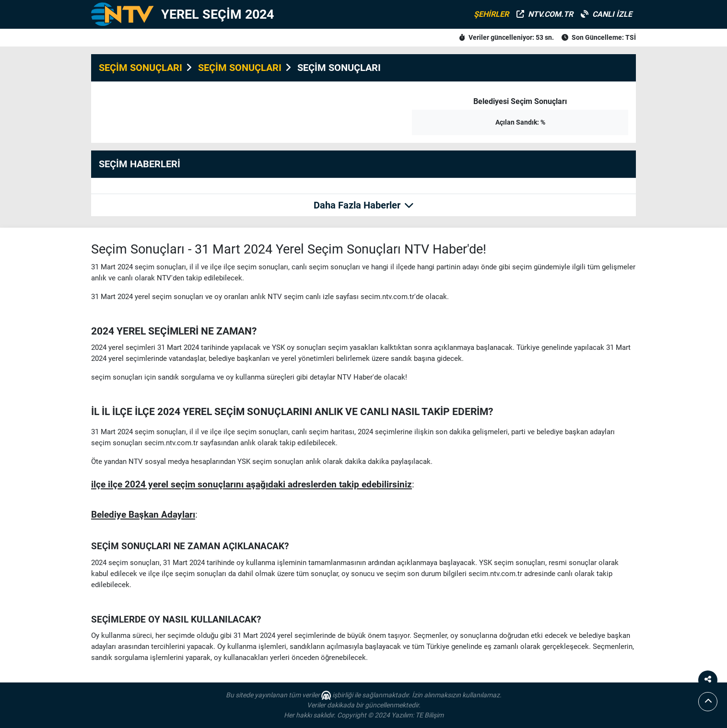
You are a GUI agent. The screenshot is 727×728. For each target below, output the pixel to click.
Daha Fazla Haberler (364, 205)
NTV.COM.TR (545, 14)
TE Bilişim (429, 715)
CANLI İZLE (606, 14)
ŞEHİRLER (491, 14)
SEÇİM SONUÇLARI (141, 68)
